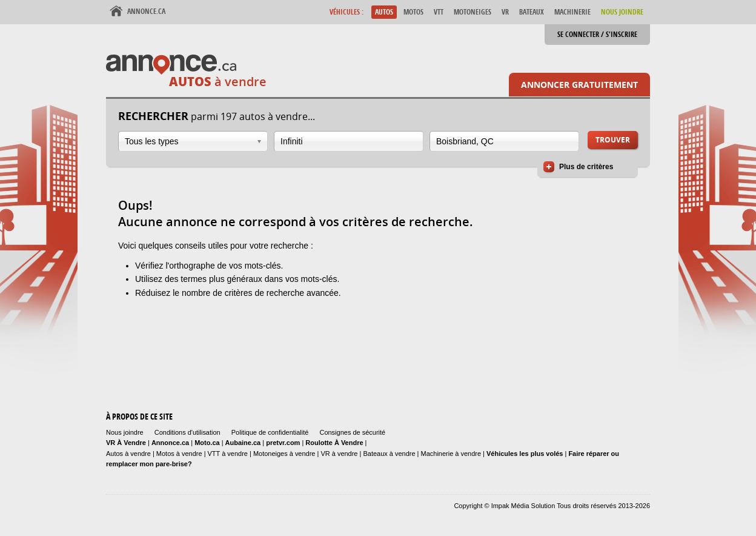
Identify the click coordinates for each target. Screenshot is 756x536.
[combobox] (193, 141)
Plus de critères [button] (586, 167)
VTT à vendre (228, 454)
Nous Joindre (622, 12)
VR (505, 12)
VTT (439, 12)
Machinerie (572, 12)
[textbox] (349, 141)
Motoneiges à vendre (285, 454)
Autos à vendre (128, 454)
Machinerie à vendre (451, 454)
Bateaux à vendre (389, 454)
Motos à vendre (179, 454)
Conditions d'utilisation (187, 432)
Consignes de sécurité (352, 432)
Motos (413, 12)
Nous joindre (125, 432)
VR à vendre (339, 454)
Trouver (613, 140)
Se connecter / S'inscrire (597, 34)
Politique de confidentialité (270, 432)
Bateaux (532, 12)
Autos (384, 12)
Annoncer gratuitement (579, 85)
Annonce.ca (146, 11)
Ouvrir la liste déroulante (259, 142)
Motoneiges (472, 12)
